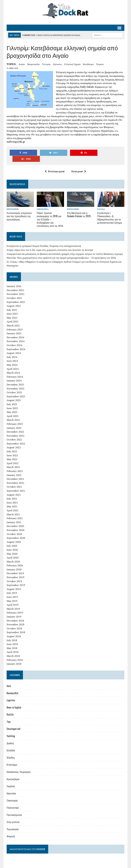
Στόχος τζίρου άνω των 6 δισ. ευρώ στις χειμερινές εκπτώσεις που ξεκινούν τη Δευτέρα (50, 244)
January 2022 (14, 469)
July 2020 (12, 540)
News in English (14, 701)
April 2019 (13, 599)
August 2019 (14, 583)
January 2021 (14, 516)
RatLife (10, 708)
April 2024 (13, 363)
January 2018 (14, 658)
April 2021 (13, 504)
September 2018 (16, 626)
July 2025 (12, 304)
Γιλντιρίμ (46, 64)
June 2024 (12, 355)
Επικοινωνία (118, 865)
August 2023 (14, 394)
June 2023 (12, 402)
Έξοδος (11, 751)
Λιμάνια (11, 780)
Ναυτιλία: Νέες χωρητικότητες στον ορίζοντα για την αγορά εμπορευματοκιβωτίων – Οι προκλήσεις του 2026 (61, 252)
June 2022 (12, 449)
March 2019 (13, 602)
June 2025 (12, 308)
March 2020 (13, 555)
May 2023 (12, 406)
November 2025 (15, 288)
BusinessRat (12, 687)
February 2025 (15, 323)
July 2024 (12, 351)
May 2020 (12, 547)
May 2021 (12, 500)
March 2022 (13, 461)
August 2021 (14, 488)
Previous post (55, 165)
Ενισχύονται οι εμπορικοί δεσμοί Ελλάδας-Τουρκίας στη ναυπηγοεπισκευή (44, 240)
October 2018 (14, 622)
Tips (9, 715)
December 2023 (15, 378)
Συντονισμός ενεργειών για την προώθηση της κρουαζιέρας (19, 210)
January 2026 (14, 280)
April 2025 (13, 315)
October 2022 (14, 433)
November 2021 (15, 477)
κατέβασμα (88, 64)
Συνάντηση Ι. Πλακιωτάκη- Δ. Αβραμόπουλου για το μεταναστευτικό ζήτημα (110, 212)
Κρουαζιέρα (13, 203)
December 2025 (15, 284)
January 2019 (14, 610)
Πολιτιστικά (13, 801)
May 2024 (12, 359)
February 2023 (15, 418)
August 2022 (14, 441)
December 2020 (15, 520)
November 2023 (15, 382)
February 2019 (15, 606)
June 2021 (12, 496)
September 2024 (16, 343)
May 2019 (12, 595)
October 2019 (14, 575)
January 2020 (14, 563)
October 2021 (14, 481)
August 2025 (14, 300)
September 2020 (16, 532)
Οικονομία (43, 203)
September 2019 (16, 579)
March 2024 (13, 367)
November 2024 (15, 335)
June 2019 (12, 591)
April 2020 (13, 551)
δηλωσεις (57, 64)
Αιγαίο (22, 64)
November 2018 (15, 618)
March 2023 (13, 414)
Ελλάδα (101, 203)
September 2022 (16, 437)
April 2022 (13, 457)
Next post (79, 165)
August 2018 (14, 630)
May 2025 (12, 311)
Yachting (11, 730)
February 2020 (15, 559)
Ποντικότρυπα (14, 809)
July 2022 (12, 445)
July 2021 (12, 492)
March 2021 (13, 508)
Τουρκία (100, 64)
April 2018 (13, 646)
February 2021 (15, 512)
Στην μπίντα (13, 816)
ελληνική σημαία (72, 64)
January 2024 (14, 374)
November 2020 (15, 524)
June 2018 (12, 638)
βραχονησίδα (33, 64)
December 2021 (15, 473)
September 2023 (16, 390)
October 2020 (14, 528)
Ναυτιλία (11, 787)
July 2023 (12, 398)
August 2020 (14, 536)
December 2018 (15, 614)
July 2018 (12, 634)
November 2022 (15, 429)
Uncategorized (13, 723)
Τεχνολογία (13, 823)
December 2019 (15, 567)
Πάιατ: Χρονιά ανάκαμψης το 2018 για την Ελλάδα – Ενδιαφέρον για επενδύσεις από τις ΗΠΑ (50, 213)
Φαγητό (11, 830)
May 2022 (12, 453)
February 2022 (15, 465)
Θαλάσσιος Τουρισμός (19, 766)
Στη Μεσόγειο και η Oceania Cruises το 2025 (79, 208)
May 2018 (12, 642)
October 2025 (14, 292)
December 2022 (15, 426)
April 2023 (13, 410)
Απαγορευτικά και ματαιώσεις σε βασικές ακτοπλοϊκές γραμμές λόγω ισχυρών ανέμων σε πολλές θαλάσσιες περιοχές (65, 248)
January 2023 (14, 422)
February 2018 (15, 654)
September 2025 (16, 296)
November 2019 (15, 571)
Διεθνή (10, 737)
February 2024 (15, 370)
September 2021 (16, 485)
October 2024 (14, 339)
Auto (9, 680)
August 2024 (14, 347)
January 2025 (14, 327)
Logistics (11, 694)
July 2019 (12, 587)
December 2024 (15, 331)
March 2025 (13, 319)
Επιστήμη (12, 758)
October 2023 (14, 386)
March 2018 (13, 650)
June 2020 (12, 543)
